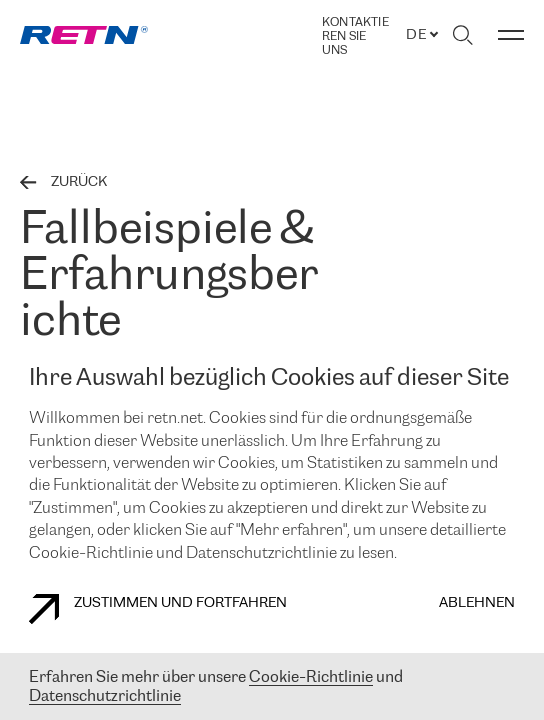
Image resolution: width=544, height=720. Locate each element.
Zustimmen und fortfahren (158, 609)
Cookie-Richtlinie (311, 677)
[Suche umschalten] (462, 35)
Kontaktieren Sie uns (355, 36)
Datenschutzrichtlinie (105, 696)
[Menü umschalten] (511, 35)
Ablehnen (477, 603)
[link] (84, 35)
